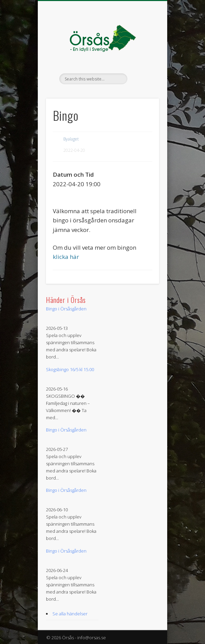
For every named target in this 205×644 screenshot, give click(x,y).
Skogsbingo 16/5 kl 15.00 (70, 369)
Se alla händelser (70, 614)
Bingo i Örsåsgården (66, 309)
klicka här (66, 257)
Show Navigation (142, 61)
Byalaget (71, 139)
